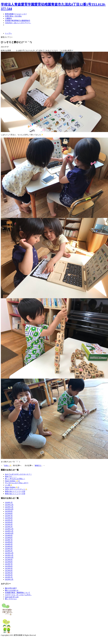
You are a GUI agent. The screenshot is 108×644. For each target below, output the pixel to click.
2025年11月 (9, 507)
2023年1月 (9, 577)
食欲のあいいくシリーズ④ (15, 491)
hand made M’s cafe (12, 597)
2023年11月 (9, 555)
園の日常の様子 (11, 588)
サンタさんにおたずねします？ (17, 483)
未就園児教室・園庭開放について (18, 593)
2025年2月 (9, 527)
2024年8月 (9, 538)
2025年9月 (9, 511)
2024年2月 (9, 551)
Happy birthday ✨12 (12, 481)
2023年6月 (9, 566)
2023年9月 (9, 560)
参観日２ (38, 465)
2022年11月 (9, 579)
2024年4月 (9, 546)
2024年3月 (9, 549)
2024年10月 (9, 533)
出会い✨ (8, 465)
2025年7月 (9, 516)
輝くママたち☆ (11, 599)
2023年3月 (9, 573)
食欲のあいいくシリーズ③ (15, 494)
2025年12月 (9, 505)
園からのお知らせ (12, 590)
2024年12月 (9, 529)
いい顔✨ (9, 485)
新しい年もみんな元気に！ (15, 479)
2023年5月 (9, 568)
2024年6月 (9, 542)
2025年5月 (9, 520)
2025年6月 (9, 518)
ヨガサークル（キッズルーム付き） (18, 595)
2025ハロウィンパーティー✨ (16, 489)
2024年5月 (9, 544)
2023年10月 (9, 557)
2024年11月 (9, 531)
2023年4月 (9, 571)
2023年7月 (9, 564)
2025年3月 (9, 524)
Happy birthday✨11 (12, 487)
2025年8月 (9, 513)
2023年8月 (9, 562)
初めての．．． (11, 476)
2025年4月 (9, 522)
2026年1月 (9, 503)
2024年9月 (9, 535)
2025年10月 (9, 509)
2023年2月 (9, 575)
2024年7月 (9, 540)
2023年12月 (9, 553)
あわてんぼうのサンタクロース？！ (18, 474)
